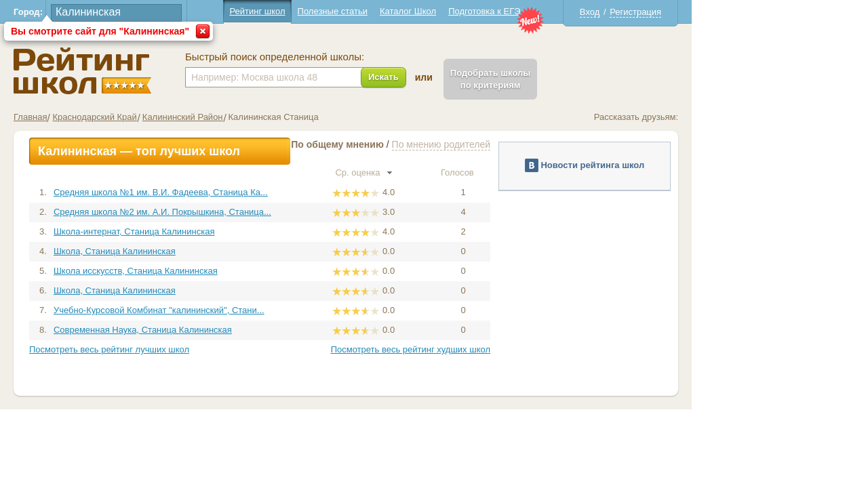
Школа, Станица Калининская (203, 251)
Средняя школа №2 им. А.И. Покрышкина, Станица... (251, 212)
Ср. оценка (452, 172)
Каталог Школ (496, 11)
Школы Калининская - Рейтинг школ (171, 71)
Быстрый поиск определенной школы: (363, 57)
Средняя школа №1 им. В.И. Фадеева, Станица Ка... (249, 192)
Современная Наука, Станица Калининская (231, 330)
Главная (118, 117)
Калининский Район (271, 117)
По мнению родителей (529, 144)
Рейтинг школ (345, 11)
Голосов (551, 172)
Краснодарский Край (182, 117)
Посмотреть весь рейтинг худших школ (499, 349)
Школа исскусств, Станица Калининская (224, 271)
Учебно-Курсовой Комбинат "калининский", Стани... (247, 310)
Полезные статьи (421, 11)
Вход (678, 12)
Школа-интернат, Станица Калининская (222, 231)
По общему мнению (426, 144)
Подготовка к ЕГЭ (572, 11)
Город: (116, 12)
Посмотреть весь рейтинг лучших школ (197, 349)
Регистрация (724, 12)
